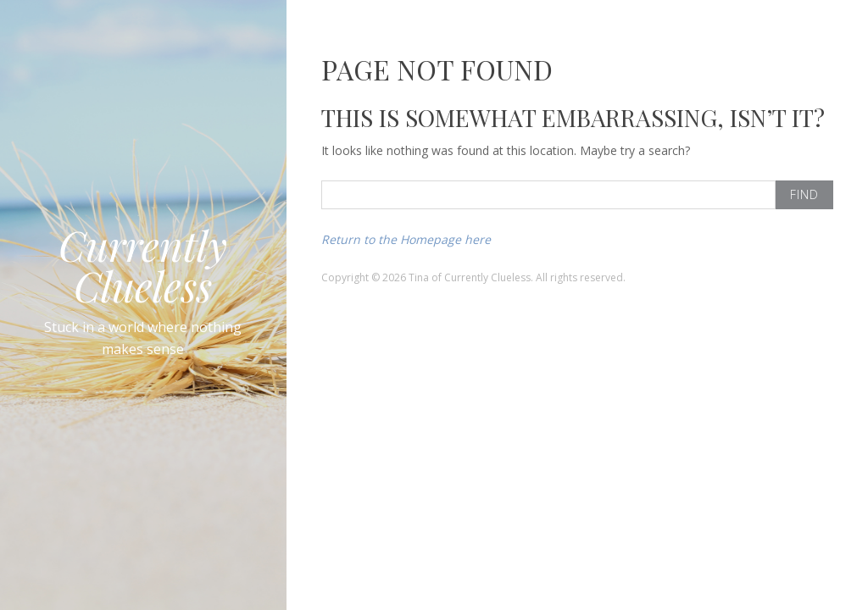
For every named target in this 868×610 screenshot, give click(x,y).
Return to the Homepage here (406, 239)
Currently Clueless (143, 265)
